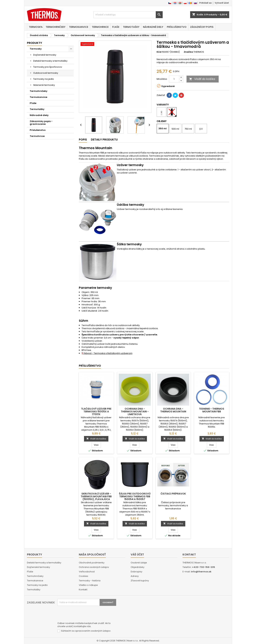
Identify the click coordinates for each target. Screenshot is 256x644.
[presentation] (84, 614)
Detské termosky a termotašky (50, 61)
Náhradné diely (153, 27)
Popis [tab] (83, 140)
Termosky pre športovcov (48, 67)
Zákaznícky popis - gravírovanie (41, 123)
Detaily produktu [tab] (104, 140)
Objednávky (138, 567)
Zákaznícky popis (202, 27)
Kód (159, 52)
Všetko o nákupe (88, 585)
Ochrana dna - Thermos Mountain (173, 410)
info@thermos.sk (201, 572)
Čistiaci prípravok (173, 494)
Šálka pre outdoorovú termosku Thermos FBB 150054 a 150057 (135, 496)
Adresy (135, 576)
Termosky (35, 27)
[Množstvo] (174, 79)
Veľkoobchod (87, 572)
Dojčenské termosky (45, 55)
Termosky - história (90, 581)
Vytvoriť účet (222, 3)
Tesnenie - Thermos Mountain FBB (212, 410)
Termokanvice (79, 27)
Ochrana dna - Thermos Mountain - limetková (135, 411)
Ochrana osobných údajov (94, 567)
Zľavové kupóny (140, 581)
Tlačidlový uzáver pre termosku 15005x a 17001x (96, 411)
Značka (188, 52)
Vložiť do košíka (202, 79)
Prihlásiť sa (205, 3)
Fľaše (116, 27)
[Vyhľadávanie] (128, 15)
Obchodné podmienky (92, 563)
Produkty (34, 43)
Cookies (83, 576)
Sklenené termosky (44, 85)
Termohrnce (100, 27)
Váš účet (137, 555)
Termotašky (131, 27)
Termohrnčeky (55, 27)
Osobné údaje (139, 563)
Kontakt (83, 590)
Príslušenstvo (177, 27)
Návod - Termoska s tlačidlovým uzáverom (107, 353)
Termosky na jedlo (44, 79)
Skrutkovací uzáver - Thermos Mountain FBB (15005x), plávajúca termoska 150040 (96, 498)
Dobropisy (136, 572)
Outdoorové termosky (46, 73)
